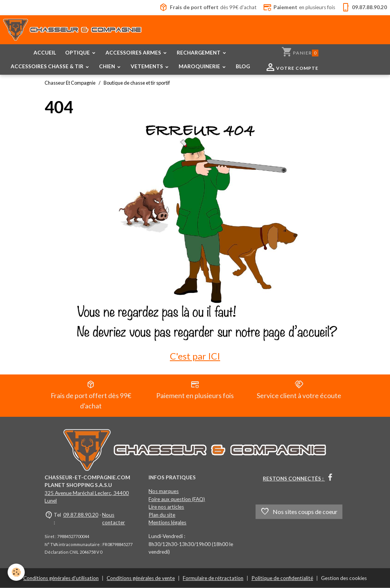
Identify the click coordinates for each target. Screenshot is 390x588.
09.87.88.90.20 (81, 515)
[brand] (73, 31)
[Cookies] (16, 572)
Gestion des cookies (344, 578)
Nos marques (164, 491)
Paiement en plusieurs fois (195, 390)
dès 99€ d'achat (208, 8)
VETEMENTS (147, 66)
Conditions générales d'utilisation (61, 578)
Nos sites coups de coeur (299, 512)
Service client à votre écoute (299, 390)
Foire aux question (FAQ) (177, 499)
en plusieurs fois (299, 8)
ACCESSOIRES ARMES (134, 53)
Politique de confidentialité (282, 578)
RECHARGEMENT (199, 53)
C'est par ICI (195, 356)
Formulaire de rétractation (213, 578)
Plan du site (162, 515)
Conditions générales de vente (141, 578)
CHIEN (108, 66)
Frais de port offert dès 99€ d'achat (91, 395)
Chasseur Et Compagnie (70, 83)
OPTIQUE (78, 53)
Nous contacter (113, 519)
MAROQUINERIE (200, 66)
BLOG (243, 66)
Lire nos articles (166, 507)
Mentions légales (167, 522)
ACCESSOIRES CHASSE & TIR (48, 66)
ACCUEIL (45, 53)
